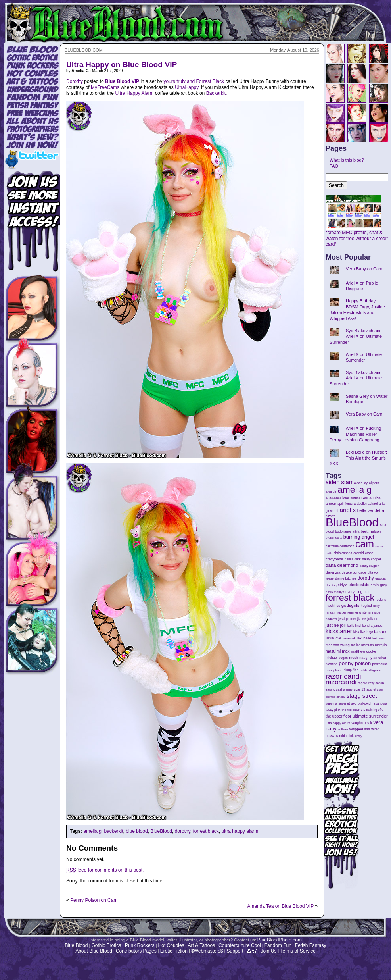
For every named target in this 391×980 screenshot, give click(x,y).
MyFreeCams (105, 87)
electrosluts (359, 585)
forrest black (206, 831)
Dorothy (75, 81)
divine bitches (346, 578)
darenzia (333, 572)
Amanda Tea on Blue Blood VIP (280, 906)
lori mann (379, 638)
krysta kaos (377, 632)
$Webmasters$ (207, 951)
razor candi (343, 676)
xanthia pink (345, 736)
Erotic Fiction (174, 951)
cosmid (358, 553)
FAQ (334, 166)
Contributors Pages (136, 951)
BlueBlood (161, 831)
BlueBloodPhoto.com (280, 940)
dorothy (183, 831)
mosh (354, 658)
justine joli (336, 625)
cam (365, 544)
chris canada (343, 553)
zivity (358, 736)
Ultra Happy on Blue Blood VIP (122, 64)
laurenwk (349, 638)
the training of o (372, 710)
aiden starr (339, 482)
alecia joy (361, 483)
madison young (338, 645)
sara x (330, 689)
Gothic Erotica (106, 945)
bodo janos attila (347, 531)
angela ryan (359, 497)
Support (235, 951)
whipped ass (360, 729)
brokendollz (334, 538)
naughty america (373, 658)
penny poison (355, 663)
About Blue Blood (94, 951)
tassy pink (333, 710)
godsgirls (351, 605)
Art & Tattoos (201, 945)
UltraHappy (187, 87)
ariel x (348, 510)
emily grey (379, 585)
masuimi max (338, 651)
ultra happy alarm (240, 831)
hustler (341, 613)
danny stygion (369, 566)
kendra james (372, 626)
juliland (373, 619)
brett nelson (371, 531)
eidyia (343, 585)
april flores (345, 504)
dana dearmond (342, 565)
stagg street (362, 696)
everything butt (357, 592)
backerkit (114, 831)
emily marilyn (335, 592)
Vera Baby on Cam (364, 269)
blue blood (137, 831)
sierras (330, 697)
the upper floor (338, 716)
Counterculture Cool (240, 945)
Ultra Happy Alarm (134, 93)
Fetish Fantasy (311, 945)
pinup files (351, 670)
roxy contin (376, 683)
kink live (359, 632)
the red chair (351, 710)
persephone (334, 670)
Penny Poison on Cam (94, 900)
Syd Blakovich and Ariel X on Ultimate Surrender (356, 336)
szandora (381, 704)
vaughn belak (362, 723)
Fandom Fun (278, 945)
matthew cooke (364, 651)
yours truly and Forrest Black (194, 81)
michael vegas (337, 658)
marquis (381, 645)
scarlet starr (375, 690)
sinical (341, 697)
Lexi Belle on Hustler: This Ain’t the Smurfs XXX (358, 458)
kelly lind (354, 626)
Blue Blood (76, 945)
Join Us (268, 951)
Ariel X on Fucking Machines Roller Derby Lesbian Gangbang (355, 434)
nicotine (332, 664)
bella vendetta (371, 510)
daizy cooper (372, 559)
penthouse (380, 664)
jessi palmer (347, 619)
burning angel (359, 537)
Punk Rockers (140, 945)
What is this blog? (347, 160)
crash (369, 553)
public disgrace (370, 670)
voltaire (343, 729)
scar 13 (359, 689)
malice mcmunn (362, 645)
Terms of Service (298, 951)
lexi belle (364, 638)
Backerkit (216, 93)
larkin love (333, 638)
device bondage (354, 572)
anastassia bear (337, 497)
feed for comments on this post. (105, 870)
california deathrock (340, 546)
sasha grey (344, 689)
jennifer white (357, 613)
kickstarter (339, 631)
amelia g (92, 831)
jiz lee (362, 619)
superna (331, 704)
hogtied (366, 606)
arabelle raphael (366, 504)
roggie (362, 683)
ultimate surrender (370, 716)
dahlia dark (353, 559)
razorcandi (341, 682)
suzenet (344, 704)
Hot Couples (171, 945)
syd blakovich (362, 703)
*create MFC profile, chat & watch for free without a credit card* (357, 236)
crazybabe (334, 559)
